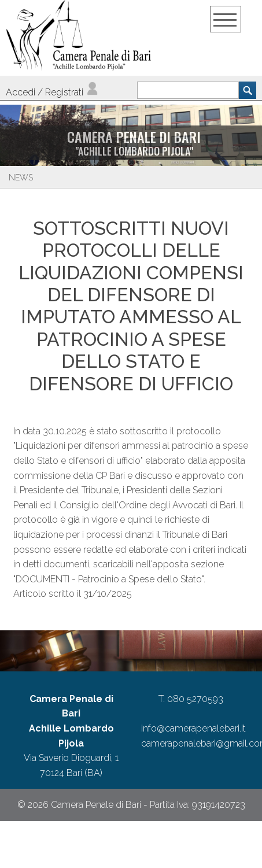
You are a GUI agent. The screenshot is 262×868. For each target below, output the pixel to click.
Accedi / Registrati (53, 92)
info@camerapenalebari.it (193, 728)
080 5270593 (195, 699)
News (21, 178)
